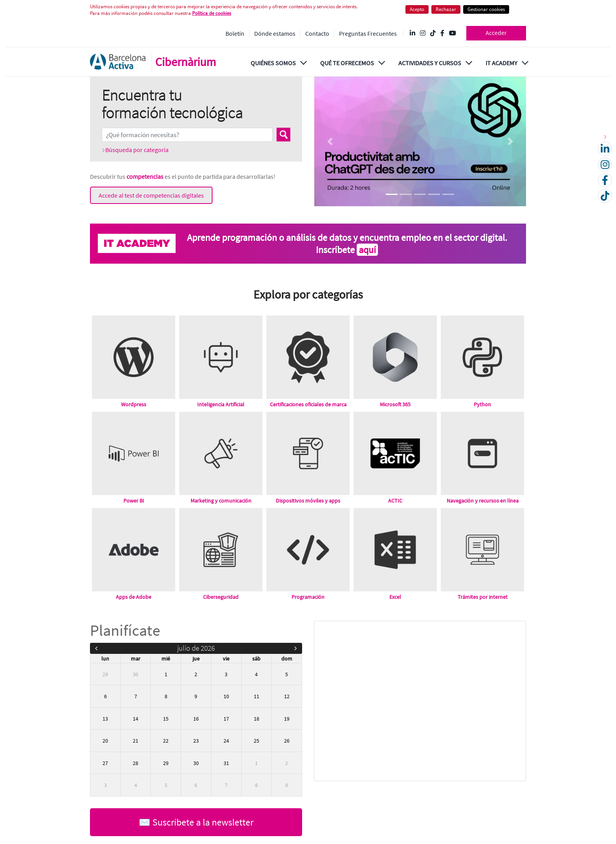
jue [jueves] (196, 659)
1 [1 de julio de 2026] (166, 674)
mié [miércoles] (166, 659)
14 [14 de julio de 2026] (136, 719)
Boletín (235, 33)
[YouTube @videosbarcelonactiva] (453, 33)
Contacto (317, 33)
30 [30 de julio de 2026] (196, 763)
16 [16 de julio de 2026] (196, 719)
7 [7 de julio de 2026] (136, 696)
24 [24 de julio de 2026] (226, 741)
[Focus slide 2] (406, 194)
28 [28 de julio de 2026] (136, 763)
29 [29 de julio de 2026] (166, 763)
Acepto (417, 9)
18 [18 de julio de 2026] (257, 719)
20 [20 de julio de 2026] (105, 741)
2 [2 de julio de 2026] (196, 674)
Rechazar (446, 9)
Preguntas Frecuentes (368, 33)
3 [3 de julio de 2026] (226, 674)
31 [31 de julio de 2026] (226, 763)
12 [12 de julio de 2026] (287, 696)
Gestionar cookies (486, 9)
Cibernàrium (186, 62)
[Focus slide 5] (448, 194)
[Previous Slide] (330, 141)
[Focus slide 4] (434, 194)
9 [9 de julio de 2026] (196, 696)
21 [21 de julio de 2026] (136, 741)
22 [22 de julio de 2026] (166, 741)
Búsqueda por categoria (137, 150)
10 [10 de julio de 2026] (226, 696)
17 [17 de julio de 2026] (226, 719)
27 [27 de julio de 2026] (105, 763)
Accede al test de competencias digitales (151, 195)
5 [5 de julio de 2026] (287, 674)
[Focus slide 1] (392, 194)
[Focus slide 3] (420, 194)
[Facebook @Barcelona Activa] (442, 33)
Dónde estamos (275, 33)
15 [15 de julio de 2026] (166, 719)
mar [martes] (136, 659)
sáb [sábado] (256, 659)
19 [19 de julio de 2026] (287, 719)
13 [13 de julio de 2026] (105, 719)
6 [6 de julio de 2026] (105, 696)
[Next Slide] (510, 141)
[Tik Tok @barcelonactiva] (433, 33)
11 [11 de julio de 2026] (257, 696)
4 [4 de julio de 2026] (256, 674)
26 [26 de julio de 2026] (287, 741)
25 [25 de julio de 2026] (257, 741)
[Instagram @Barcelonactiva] (423, 33)
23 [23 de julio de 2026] (196, 741)
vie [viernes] (226, 659)
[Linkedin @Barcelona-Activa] (412, 33)
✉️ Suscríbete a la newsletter (196, 822)
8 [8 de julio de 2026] (166, 696)
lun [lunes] (105, 659)
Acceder (496, 33)
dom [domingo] (287, 659)
